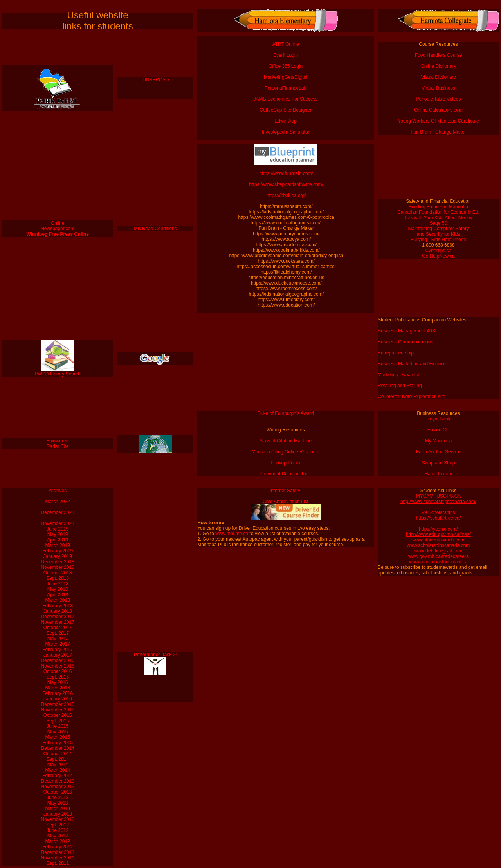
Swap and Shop (439, 463)
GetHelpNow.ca (438, 256)
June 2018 (58, 584)
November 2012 (58, 819)
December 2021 (58, 512)
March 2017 (58, 644)
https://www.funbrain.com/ (286, 173)
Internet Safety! (286, 491)
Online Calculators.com (438, 110)
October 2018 (58, 573)
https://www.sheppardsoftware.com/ (286, 184)
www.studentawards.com (439, 540)
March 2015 (58, 737)
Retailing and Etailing (400, 386)
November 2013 (58, 787)
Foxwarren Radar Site (58, 444)
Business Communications (405, 342)
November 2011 (58, 858)
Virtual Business (438, 88)
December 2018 (58, 562)
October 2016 (58, 671)
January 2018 (58, 611)
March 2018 (58, 600)
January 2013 (58, 814)
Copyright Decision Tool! (286, 474)
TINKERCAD (155, 80)
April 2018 (58, 595)
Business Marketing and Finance (412, 364)
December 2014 (58, 748)
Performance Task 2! (155, 655)
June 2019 (58, 529)
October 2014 (58, 754)
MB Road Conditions (155, 229)
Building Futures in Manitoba (438, 207)
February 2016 (58, 693)
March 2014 (58, 770)
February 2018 (58, 606)
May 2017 (58, 639)
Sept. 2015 (58, 721)
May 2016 (58, 682)
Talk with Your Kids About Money (438, 218)
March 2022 (58, 502)
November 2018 (58, 567)
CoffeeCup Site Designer (286, 110)
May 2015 (58, 732)
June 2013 (58, 798)
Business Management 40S (406, 331)
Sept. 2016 (58, 677)
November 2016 (58, 666)
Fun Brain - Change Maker (438, 132)
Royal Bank (438, 419)
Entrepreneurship (396, 353)
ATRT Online (286, 44)
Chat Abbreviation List (286, 502)
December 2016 (58, 660)
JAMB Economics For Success (286, 99)
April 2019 (58, 540)
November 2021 (58, 523)
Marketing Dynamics (399, 375)
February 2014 (58, 776)
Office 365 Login (286, 66)
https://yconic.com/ (438, 529)
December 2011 (58, 852)
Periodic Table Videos (439, 99)
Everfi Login (286, 55)
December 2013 (58, 781)
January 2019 (58, 556)
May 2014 (58, 765)
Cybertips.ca (439, 251)
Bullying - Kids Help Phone (438, 240)
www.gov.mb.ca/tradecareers (438, 556)
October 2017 (58, 628)
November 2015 (58, 710)
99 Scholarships (438, 512)
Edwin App (286, 121)
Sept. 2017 (58, 633)
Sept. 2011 (58, 863)
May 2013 (58, 803)
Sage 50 (439, 223)
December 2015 (58, 704)
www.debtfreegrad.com (439, 551)
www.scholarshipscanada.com (439, 545)
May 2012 (58, 836)
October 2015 (58, 715)
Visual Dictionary (438, 77)
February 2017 (58, 650)
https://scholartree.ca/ (439, 518)
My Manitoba (439, 441)
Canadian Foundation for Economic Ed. (438, 212)
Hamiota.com (439, 474)
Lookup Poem (286, 463)
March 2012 (58, 841)
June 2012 (58, 830)
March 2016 (58, 688)
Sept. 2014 (58, 759)
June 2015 (58, 726)
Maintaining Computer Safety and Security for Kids (439, 231)
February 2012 (58, 847)
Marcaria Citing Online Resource (286, 452)
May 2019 (58, 534)
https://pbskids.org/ (286, 195)
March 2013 (58, 808)
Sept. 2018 (58, 578)
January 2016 (58, 699)
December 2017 (58, 617)
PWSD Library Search (58, 374)
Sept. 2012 (58, 825)
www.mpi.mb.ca (232, 534)
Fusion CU (439, 430)
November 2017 (58, 622)
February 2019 (58, 551)
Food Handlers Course (439, 55)
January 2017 (58, 655)
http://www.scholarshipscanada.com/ (438, 502)
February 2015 (58, 743)
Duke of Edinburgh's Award (286, 413)
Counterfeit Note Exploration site (412, 397)
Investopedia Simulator (286, 132)
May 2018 (58, 589)
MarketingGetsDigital (286, 77)
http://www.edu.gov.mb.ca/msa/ (438, 534)
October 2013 (58, 792)
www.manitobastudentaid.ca (438, 562)
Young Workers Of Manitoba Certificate (438, 121)
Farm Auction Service (438, 452)
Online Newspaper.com (58, 226)
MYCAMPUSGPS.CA (439, 496)
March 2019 (58, 545)
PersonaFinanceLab (286, 88)
